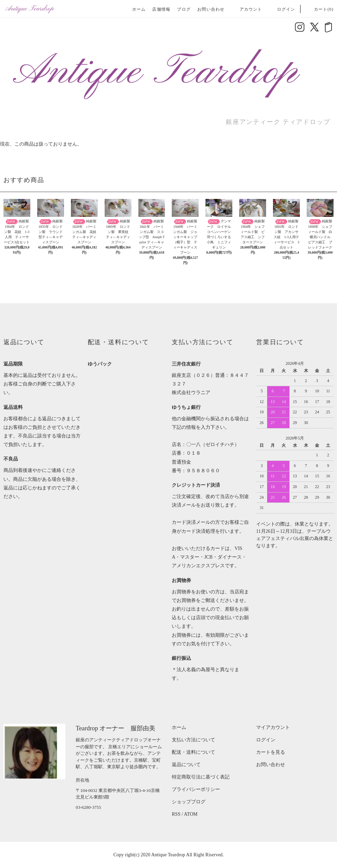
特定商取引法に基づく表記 (201, 777)
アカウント (247, 9)
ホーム (139, 9)
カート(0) (320, 9)
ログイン (282, 9)
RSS (176, 814)
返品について (186, 765)
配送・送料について (193, 752)
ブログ (184, 9)
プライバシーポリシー (196, 789)
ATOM (191, 814)
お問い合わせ (211, 9)
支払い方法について (193, 740)
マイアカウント (273, 727)
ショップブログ (189, 802)
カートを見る (271, 752)
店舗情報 (161, 9)
